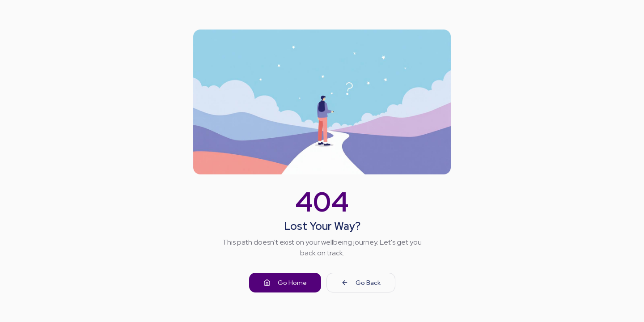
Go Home (285, 283)
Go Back (361, 283)
